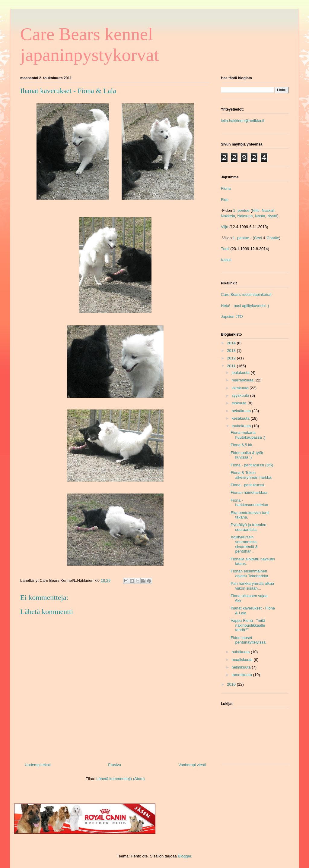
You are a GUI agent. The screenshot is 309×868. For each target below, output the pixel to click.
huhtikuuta (241, 652)
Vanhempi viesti (192, 765)
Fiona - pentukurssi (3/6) (252, 465)
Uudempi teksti (38, 765)
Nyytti (272, 216)
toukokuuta (242, 426)
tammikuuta (242, 675)
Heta (225, 306)
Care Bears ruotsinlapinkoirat (246, 295)
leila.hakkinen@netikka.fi (242, 121)
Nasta (260, 216)
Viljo (225, 227)
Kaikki (226, 260)
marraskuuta (243, 380)
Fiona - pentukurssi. (248, 485)
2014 (232, 343)
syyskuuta (241, 395)
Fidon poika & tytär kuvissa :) (247, 455)
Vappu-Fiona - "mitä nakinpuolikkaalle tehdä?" (248, 625)
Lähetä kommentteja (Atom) (120, 779)
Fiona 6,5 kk (241, 445)
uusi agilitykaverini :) (252, 306)
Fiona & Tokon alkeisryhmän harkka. (251, 475)
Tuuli (225, 249)
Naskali (268, 210)
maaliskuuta (243, 660)
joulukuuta (241, 373)
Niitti (256, 210)
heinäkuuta (242, 411)
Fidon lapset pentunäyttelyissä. (248, 640)
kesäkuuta (241, 418)
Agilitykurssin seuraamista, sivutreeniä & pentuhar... (244, 544)
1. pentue (241, 210)
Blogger (184, 856)
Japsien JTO (232, 316)
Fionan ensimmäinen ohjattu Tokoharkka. (250, 573)
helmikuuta (242, 667)
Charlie (273, 238)
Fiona (226, 188)
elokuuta (240, 403)
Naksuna (245, 216)
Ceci (258, 238)
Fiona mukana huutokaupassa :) (248, 435)
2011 (232, 366)
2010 (232, 684)
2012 (232, 358)
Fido (225, 200)
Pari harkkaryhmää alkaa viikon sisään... (252, 586)
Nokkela (228, 216)
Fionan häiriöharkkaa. (249, 492)
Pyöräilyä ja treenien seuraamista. (248, 527)
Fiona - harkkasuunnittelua (249, 503)
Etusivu (115, 765)
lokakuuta (241, 388)
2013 (232, 351)
